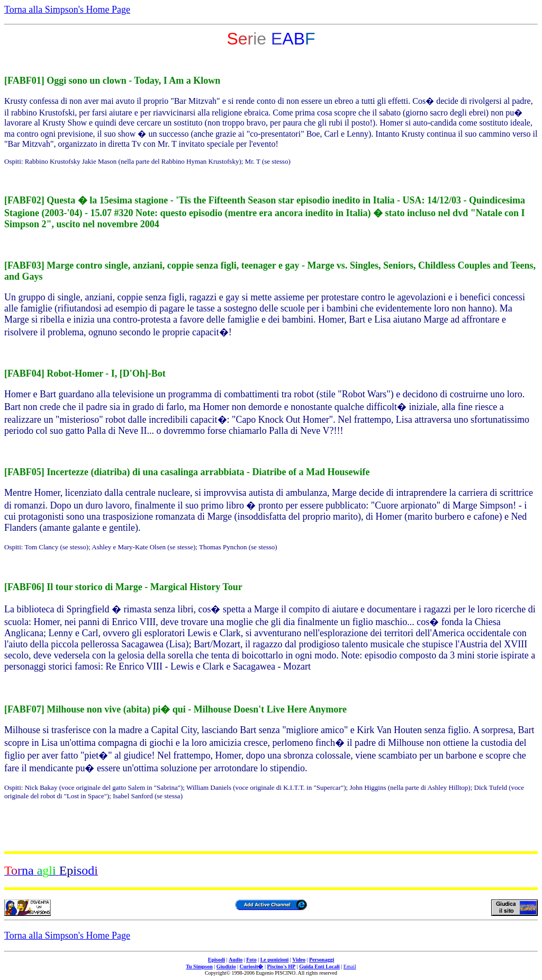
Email (350, 966)
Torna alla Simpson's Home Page (67, 10)
